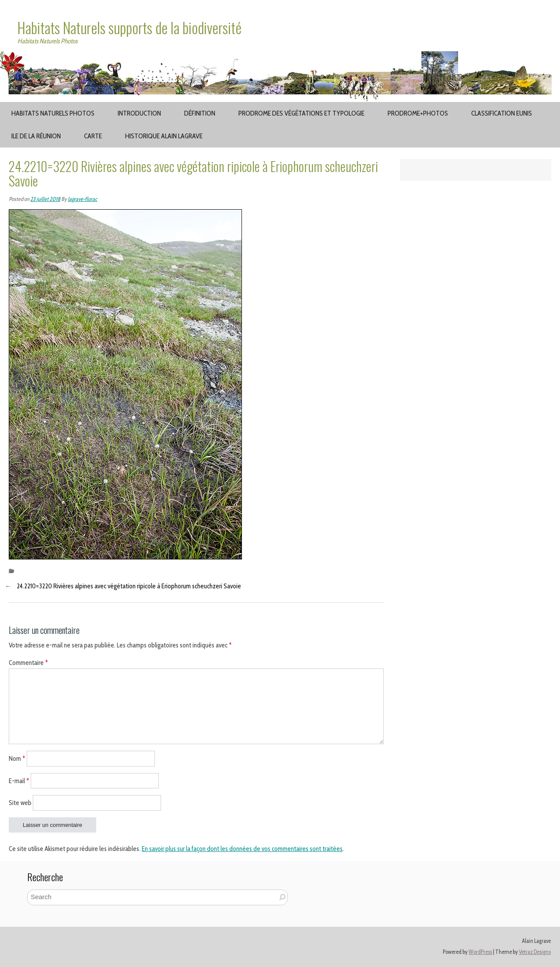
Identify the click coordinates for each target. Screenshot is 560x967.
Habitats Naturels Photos (53, 113)
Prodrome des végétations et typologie (301, 113)
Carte (93, 136)
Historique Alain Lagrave (164, 136)
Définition (200, 113)
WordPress (480, 952)
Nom (17, 758)
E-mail (19, 781)
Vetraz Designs (535, 952)
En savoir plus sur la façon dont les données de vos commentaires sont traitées (242, 849)
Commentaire (28, 663)
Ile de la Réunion (36, 136)
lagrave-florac (82, 199)
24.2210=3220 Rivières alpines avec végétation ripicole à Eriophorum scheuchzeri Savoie (129, 586)
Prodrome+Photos (418, 113)
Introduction (139, 113)
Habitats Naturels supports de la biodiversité (129, 28)
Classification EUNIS (502, 113)
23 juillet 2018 (45, 199)
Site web (20, 803)
